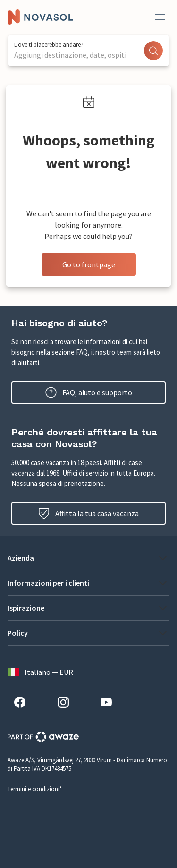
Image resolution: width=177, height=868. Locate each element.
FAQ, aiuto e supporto (89, 392)
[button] (88, 558)
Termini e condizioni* (35, 789)
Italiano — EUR (40, 672)
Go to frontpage (89, 264)
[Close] (160, 17)
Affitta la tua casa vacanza (88, 513)
